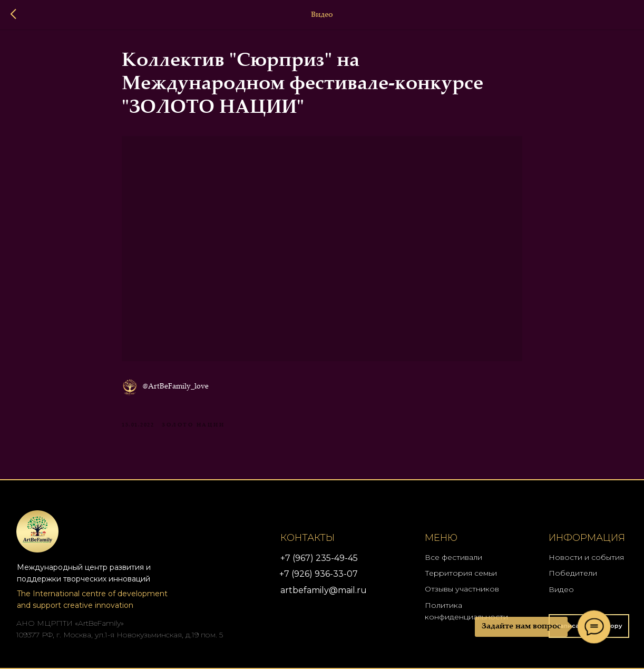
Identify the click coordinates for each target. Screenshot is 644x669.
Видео (561, 589)
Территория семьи (461, 573)
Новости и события (586, 557)
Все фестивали (453, 557)
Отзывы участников (462, 589)
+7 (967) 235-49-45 (319, 558)
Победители (573, 573)
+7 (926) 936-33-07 (319, 574)
